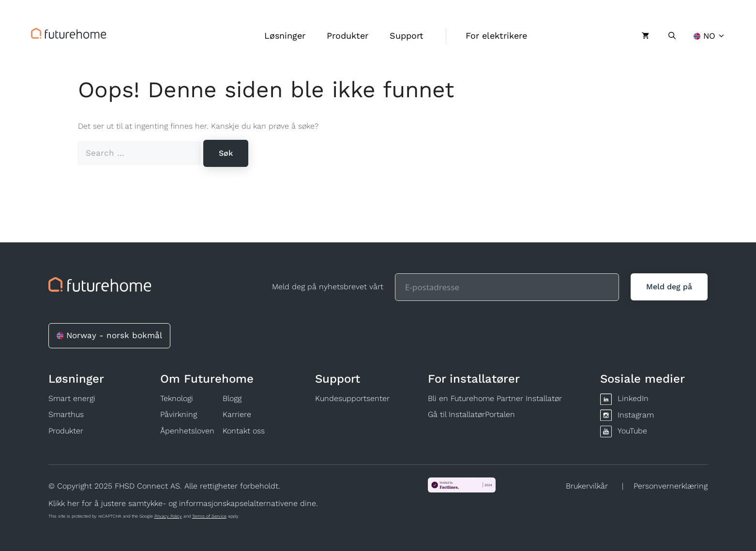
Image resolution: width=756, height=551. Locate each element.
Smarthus (66, 414)
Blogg (232, 398)
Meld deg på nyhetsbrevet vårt (328, 287)
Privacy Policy (168, 516)
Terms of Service (209, 516)
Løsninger (285, 36)
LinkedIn (633, 398)
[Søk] (226, 153)
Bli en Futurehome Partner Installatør (495, 398)
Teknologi (177, 398)
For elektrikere (496, 36)
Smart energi (72, 398)
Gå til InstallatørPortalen (471, 414)
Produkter (348, 36)
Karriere (237, 414)
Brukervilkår (587, 486)
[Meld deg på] (669, 287)
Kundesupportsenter (352, 398)
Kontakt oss (244, 431)
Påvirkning (179, 414)
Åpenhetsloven (187, 431)
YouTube (632, 431)
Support (407, 36)
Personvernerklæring (671, 486)
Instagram (636, 415)
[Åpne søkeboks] (672, 36)
